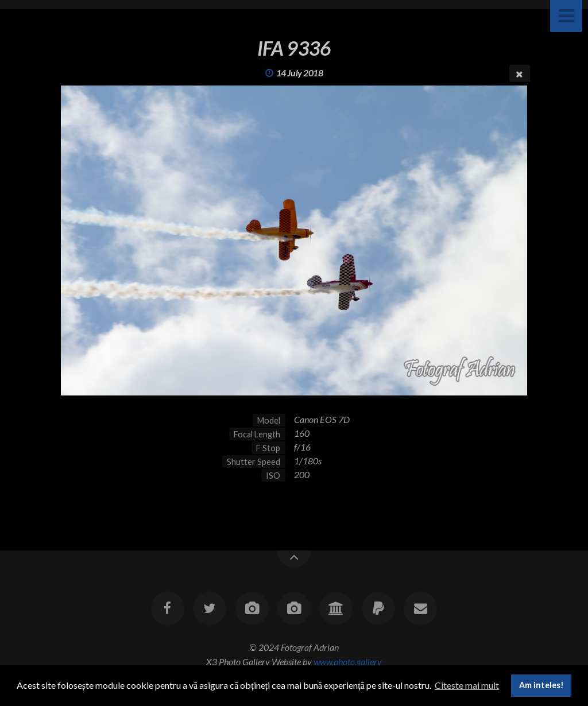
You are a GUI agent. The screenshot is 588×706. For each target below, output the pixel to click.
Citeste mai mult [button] (467, 685)
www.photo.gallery (348, 662)
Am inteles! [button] (541, 685)
